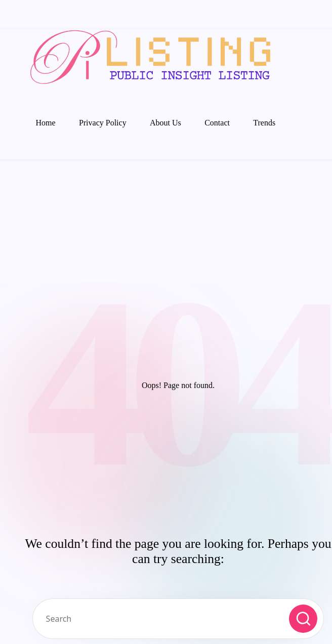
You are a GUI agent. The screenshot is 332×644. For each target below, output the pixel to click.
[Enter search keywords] (178, 619)
